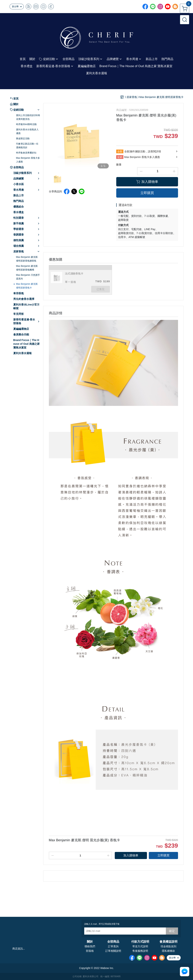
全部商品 (113, 942)
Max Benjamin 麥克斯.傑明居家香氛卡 (27, 286)
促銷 (120, 157)
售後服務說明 (140, 951)
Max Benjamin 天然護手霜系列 (28, 277)
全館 (120, 151)
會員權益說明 (168, 942)
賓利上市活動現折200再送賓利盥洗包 (28, 117)
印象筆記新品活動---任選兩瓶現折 (27, 146)
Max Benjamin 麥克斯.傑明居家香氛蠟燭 (27, 268)
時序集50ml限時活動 (26, 124)
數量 (119, 165)
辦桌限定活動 (23, 139)
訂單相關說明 (113, 951)
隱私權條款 (168, 951)
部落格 (90, 951)
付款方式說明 (140, 942)
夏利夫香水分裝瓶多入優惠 (27, 131)
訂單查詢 (113, 946)
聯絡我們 (90, 946)
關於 (90, 942)
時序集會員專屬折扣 (26, 153)
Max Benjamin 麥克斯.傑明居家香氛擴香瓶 (27, 259)
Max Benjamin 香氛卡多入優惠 (28, 160)
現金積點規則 (168, 946)
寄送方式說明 (140, 946)
